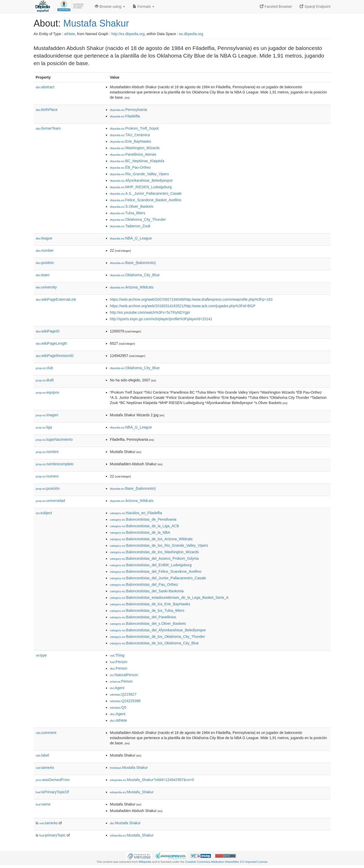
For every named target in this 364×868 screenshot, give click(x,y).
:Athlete (118, 720)
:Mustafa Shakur (129, 768)
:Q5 (118, 707)
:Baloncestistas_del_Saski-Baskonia (147, 591)
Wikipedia (145, 862)
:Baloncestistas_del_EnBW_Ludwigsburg (151, 565)
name (43, 804)
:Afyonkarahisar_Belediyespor (141, 180)
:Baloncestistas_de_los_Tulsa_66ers (147, 611)
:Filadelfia (125, 116)
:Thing (117, 655)
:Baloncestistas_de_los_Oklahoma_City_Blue (154, 643)
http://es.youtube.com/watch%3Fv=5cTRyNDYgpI (150, 312)
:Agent (117, 688)
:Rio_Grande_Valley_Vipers (139, 174)
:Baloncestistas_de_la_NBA (140, 532)
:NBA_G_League (131, 238)
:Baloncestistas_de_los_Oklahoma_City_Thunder (157, 637)
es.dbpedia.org (191, 34)
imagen (47, 415)
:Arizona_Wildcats (132, 287)
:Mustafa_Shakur (132, 792)
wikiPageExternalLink (56, 299)
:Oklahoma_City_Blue (135, 275)
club (44, 368)
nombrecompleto (55, 464)
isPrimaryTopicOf (52, 792)
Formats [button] (144, 7)
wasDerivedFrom (53, 780)
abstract (45, 87)
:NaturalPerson (124, 675)
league (44, 238)
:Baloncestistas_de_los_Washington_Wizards (154, 552)
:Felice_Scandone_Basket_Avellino (146, 200)
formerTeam (48, 128)
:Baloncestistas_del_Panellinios (143, 617)
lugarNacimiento (54, 439)
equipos (47, 392)
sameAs (45, 768)
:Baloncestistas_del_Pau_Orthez (144, 584)
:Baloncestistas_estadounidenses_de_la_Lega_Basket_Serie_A (169, 597)
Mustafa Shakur (96, 23)
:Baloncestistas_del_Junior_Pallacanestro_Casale (158, 578)
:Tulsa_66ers (128, 213)
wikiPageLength (51, 343)
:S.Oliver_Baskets (132, 206)
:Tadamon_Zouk (130, 226)
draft (45, 380)
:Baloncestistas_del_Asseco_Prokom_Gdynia (154, 558)
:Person (119, 662)
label (42, 755)
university (46, 287)
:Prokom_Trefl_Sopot (134, 128)
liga (44, 427)
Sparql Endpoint (315, 7)
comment (46, 733)
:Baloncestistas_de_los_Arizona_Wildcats (151, 539)
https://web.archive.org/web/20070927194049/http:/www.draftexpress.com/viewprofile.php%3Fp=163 (191, 299)
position (45, 263)
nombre (47, 452)
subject (44, 513)
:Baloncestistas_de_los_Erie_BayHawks (150, 604)
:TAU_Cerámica (130, 135)
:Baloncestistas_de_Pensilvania (143, 519)
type (41, 655)
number (45, 250)
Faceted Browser (276, 7)
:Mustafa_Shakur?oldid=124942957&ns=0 (152, 780)
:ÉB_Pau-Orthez (130, 167)
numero (47, 476)
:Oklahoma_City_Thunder (138, 219)
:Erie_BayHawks (130, 141)
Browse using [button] (110, 7)
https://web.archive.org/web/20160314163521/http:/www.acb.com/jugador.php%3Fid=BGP (183, 306)
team (43, 275)
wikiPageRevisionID (55, 356)
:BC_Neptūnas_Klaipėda (137, 161)
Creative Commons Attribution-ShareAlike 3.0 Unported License (226, 862)
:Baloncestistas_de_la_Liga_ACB (144, 526)
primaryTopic (52, 835)
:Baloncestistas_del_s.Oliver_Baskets (148, 624)
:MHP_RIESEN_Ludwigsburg (141, 187)
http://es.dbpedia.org (128, 34)
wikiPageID (48, 331)
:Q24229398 (125, 701)
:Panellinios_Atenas (133, 154)
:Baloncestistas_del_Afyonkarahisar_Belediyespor (158, 630)
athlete (70, 34)
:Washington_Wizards (135, 148)
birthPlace (47, 110)
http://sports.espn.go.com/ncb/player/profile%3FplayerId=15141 (161, 319)
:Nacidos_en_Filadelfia (136, 513)
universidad (50, 501)
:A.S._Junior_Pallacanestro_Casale (146, 193)
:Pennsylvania (128, 110)
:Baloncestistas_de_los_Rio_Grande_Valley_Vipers (159, 545)
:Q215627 (123, 694)
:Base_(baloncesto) (133, 263)
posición (48, 488)
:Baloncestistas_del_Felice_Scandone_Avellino (156, 571)
